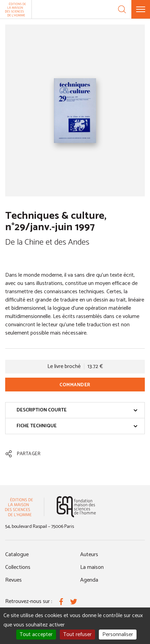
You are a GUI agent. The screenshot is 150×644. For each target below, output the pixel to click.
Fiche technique (77, 426)
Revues (13, 580)
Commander (75, 385)
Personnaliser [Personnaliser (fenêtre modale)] (118, 635)
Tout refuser (77, 635)
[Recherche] (122, 9)
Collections (18, 567)
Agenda (89, 580)
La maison (92, 567)
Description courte (77, 410)
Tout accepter (36, 635)
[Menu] (141, 9)
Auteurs (89, 555)
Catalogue (17, 555)
